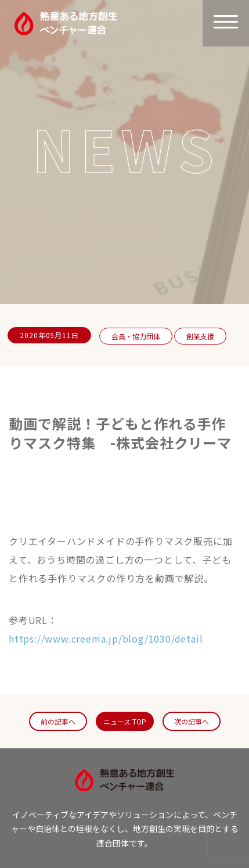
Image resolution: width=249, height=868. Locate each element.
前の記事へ (58, 721)
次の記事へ (192, 721)
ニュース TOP (125, 721)
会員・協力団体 (136, 336)
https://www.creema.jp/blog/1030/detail (106, 639)
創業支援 (200, 336)
